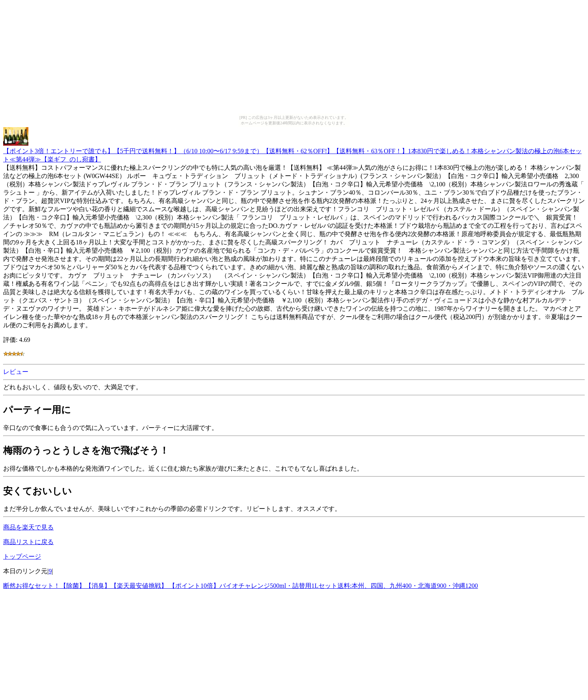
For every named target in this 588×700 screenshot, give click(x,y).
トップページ (22, 556)
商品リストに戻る (28, 542)
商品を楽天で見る (28, 527)
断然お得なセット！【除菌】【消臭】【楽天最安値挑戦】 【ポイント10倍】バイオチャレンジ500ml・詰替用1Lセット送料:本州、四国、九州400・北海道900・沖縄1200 (241, 586)
